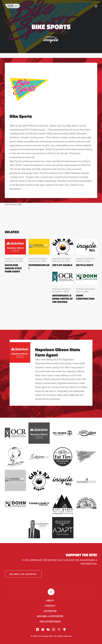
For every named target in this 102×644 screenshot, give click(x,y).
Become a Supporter (50, 616)
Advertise (50, 611)
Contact (50, 606)
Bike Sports (21, 116)
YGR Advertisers (50, 621)
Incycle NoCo (85, 265)
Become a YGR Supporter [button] (23, 574)
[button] (96, 6)
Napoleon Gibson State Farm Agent (13, 268)
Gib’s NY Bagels (62, 265)
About (50, 601)
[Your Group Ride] (12, 6)
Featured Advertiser (14, 258)
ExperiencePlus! (39, 267)
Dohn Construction (85, 297)
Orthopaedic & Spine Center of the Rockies (62, 299)
